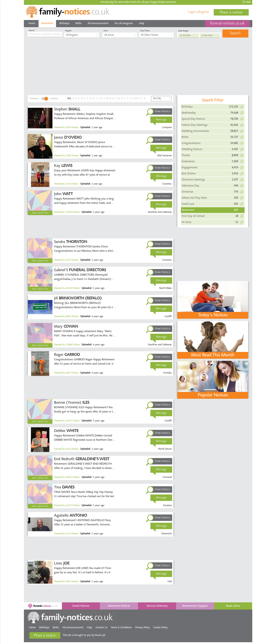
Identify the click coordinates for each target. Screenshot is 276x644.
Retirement (47, 23)
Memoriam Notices (119, 606)
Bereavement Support (195, 606)
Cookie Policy (160, 628)
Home (32, 23)
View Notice (162, 111)
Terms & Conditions (121, 628)
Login (192, 12)
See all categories (124, 23)
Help (142, 23)
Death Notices (81, 606)
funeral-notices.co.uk (227, 24)
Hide (247, 2)
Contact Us (102, 628)
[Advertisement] (138, 68)
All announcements (98, 23)
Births (79, 23)
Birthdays (64, 23)
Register (204, 12)
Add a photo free (40, 213)
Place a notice (231, 13)
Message (161, 120)
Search (235, 33)
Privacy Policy (142, 628)
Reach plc (104, 635)
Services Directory (157, 606)
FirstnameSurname (44, 99)
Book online (233, 606)
